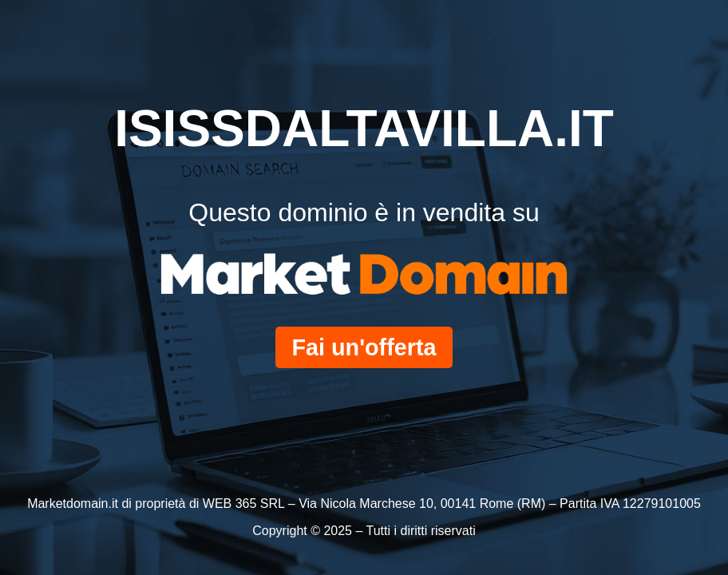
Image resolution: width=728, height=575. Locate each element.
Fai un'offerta (364, 347)
